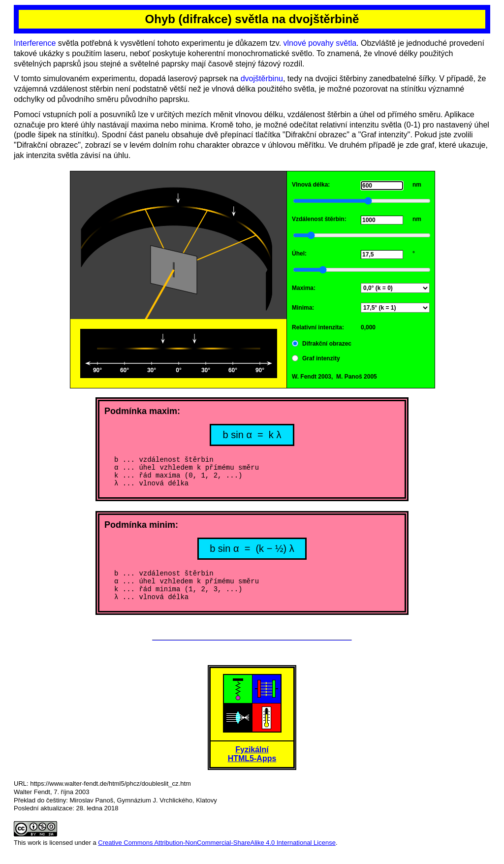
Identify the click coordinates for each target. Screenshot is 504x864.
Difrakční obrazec (327, 344)
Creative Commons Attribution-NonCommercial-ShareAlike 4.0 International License (217, 854)
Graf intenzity (321, 358)
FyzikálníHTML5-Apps (252, 766)
